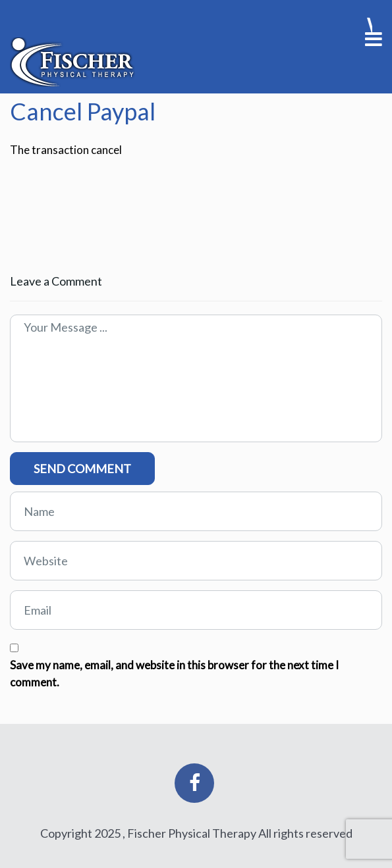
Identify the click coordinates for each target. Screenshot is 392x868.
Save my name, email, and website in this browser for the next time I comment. (174, 674)
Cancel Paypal (83, 111)
